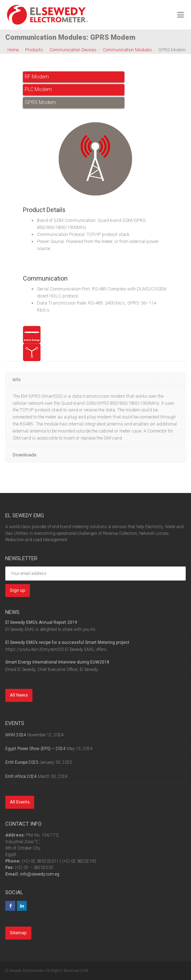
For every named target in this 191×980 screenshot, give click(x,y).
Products (34, 50)
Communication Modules (127, 50)
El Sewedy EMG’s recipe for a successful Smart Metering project (67, 642)
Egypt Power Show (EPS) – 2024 (35, 749)
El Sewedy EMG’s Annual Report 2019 (41, 622)
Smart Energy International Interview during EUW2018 (57, 662)
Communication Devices (73, 50)
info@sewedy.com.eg (40, 874)
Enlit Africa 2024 (21, 776)
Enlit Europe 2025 (22, 762)
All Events (20, 802)
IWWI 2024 (16, 735)
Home (13, 50)
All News (19, 695)
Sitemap (18, 933)
